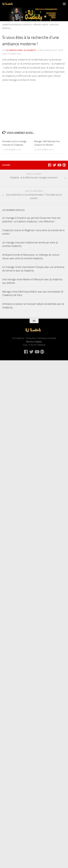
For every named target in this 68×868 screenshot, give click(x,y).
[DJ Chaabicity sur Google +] (64, 165)
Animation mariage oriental (17, 25)
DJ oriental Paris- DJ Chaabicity (21, 50)
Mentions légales (34, 342)
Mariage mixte (41, 25)
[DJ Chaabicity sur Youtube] (59, 165)
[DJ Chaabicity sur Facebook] (50, 165)
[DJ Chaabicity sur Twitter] (54, 165)
